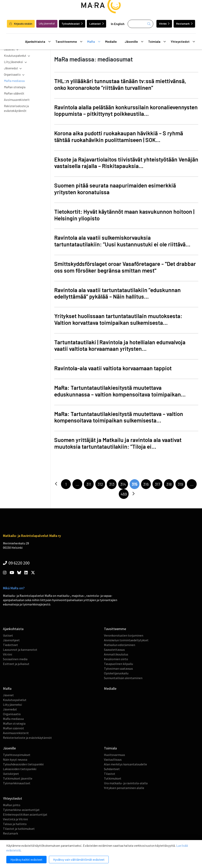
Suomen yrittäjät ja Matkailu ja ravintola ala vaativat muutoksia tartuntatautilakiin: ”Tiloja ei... (118, 443)
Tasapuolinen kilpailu (118, 664)
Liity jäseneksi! (47, 24)
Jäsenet (8, 695)
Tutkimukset (113, 778)
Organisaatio (12, 74)
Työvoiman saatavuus (118, 668)
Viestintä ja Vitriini (15, 819)
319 (180, 484)
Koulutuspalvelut (15, 55)
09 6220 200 (16, 563)
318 (169, 484)
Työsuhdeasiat (72, 24)
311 (89, 484)
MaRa (94, 42)
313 (112, 484)
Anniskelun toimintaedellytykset (126, 640)
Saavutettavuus (114, 650)
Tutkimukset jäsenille (18, 778)
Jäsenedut (11, 68)
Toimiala (157, 42)
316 (146, 484)
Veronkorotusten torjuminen (124, 635)
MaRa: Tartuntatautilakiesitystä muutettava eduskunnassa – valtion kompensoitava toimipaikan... (120, 391)
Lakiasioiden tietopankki (20, 769)
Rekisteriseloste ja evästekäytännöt (16, 108)
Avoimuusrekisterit (17, 100)
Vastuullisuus (113, 759)
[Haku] (140, 24)
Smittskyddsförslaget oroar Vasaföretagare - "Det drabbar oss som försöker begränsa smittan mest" (125, 267)
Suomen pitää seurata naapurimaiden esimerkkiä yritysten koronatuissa (115, 189)
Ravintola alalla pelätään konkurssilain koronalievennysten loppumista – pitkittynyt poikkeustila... (126, 110)
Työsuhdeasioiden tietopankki (23, 764)
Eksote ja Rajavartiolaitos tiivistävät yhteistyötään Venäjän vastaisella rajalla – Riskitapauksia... (126, 163)
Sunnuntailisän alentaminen (123, 678)
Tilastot (110, 774)
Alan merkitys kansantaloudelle (125, 764)
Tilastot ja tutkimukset (19, 829)
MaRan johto (12, 805)
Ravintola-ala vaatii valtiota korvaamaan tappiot (113, 368)
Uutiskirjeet (11, 774)
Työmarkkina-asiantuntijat (21, 810)
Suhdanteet (112, 769)
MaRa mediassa (14, 81)
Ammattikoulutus (116, 654)
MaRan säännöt (14, 93)
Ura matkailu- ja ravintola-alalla (126, 783)
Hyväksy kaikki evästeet (26, 859)
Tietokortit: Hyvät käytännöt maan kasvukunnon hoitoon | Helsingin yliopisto (124, 215)
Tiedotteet (10, 645)
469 (124, 494)
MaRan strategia (15, 87)
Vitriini (164, 24)
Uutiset (8, 635)
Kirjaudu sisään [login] (21, 24)
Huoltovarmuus (115, 755)
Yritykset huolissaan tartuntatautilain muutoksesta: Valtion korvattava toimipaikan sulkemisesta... (118, 319)
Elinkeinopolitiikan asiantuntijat (25, 814)
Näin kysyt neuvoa (15, 759)
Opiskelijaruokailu (116, 673)
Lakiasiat (97, 24)
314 (123, 484)
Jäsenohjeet (11, 640)
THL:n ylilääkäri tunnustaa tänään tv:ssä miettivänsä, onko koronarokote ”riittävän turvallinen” (120, 84)
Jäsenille (134, 42)
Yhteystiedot (183, 42)
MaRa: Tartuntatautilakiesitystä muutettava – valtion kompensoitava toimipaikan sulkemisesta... (119, 417)
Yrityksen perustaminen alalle (124, 788)
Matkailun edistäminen (120, 645)
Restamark (184, 24)
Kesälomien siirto (116, 659)
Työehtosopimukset (17, 755)
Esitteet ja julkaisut (16, 664)
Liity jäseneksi (14, 62)
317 (157, 484)
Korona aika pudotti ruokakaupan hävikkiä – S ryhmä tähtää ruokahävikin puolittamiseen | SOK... (119, 136)
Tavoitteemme (69, 42)
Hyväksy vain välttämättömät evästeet (79, 859)
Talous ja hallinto (15, 824)
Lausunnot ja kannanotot (20, 650)
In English (118, 24)
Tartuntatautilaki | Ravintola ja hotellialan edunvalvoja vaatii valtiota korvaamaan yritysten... (120, 345)
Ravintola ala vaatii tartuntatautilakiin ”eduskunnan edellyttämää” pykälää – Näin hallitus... (117, 293)
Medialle (111, 41)
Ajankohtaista (38, 42)
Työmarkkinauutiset (17, 783)
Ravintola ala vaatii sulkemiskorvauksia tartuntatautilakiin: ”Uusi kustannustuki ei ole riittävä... (122, 241)
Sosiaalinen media (15, 659)
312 (100, 484)
